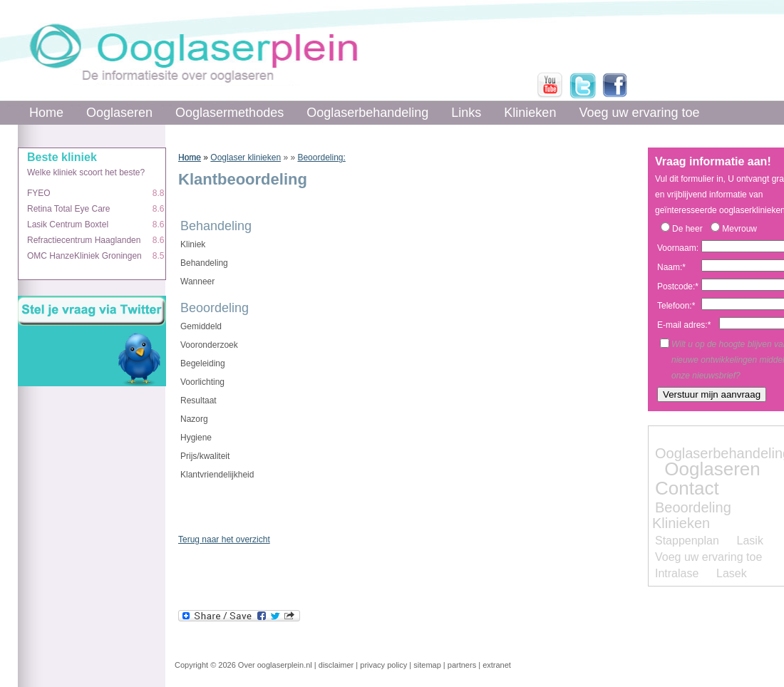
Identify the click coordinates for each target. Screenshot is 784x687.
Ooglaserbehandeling (367, 113)
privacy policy (383, 665)
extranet (497, 665)
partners (462, 665)
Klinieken (530, 113)
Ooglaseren (119, 113)
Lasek (732, 573)
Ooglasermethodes (229, 113)
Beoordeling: (321, 157)
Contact (687, 488)
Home (46, 113)
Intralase (677, 573)
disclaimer (336, 665)
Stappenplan (687, 541)
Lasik (750, 541)
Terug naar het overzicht (224, 539)
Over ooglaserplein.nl (275, 665)
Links (466, 113)
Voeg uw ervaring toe (639, 113)
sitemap (427, 665)
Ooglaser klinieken (246, 157)
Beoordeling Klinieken (692, 515)
